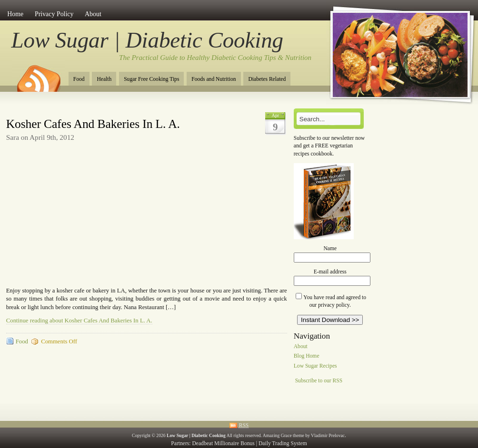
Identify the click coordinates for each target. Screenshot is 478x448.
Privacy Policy (54, 14)
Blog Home (307, 356)
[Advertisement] (118, 112)
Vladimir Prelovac (328, 435)
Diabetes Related (267, 79)
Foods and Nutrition (214, 79)
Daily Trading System (283, 443)
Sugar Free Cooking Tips (151, 79)
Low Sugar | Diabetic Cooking (148, 40)
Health (104, 79)
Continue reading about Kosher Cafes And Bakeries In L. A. (79, 321)
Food (79, 79)
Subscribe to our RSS (319, 381)
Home (15, 14)
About (93, 14)
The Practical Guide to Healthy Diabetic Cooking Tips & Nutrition (215, 58)
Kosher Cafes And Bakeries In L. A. (93, 124)
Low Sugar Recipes (315, 366)
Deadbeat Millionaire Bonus (223, 443)
